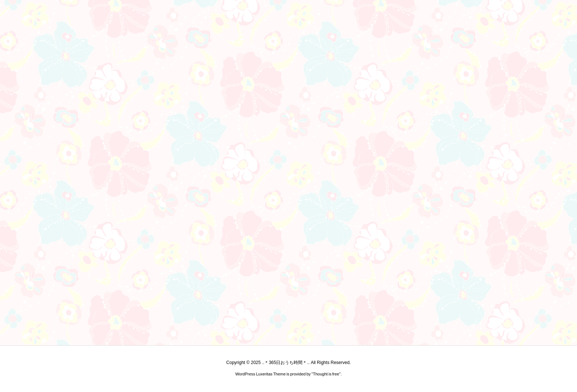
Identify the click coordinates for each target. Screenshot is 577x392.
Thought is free (326, 374)
